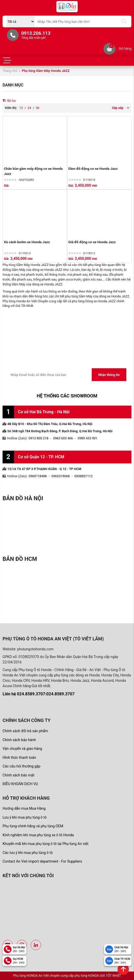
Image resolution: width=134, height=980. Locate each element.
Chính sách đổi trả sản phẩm (25, 731)
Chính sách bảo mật (18, 775)
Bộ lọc (9, 101)
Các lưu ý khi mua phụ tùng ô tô (28, 853)
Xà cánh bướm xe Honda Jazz (27, 242)
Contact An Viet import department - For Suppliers (42, 861)
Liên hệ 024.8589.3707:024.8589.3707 (39, 694)
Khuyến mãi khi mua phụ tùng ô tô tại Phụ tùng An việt (45, 844)
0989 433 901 (87, 438)
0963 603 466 (63, 438)
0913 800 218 (39, 438)
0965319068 (61, 476)
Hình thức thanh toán (19, 758)
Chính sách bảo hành (19, 740)
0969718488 (38, 476)
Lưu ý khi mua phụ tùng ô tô (25, 817)
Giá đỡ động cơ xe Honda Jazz (92, 242)
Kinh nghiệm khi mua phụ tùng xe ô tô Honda (38, 835)
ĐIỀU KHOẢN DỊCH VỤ (20, 784)
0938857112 (84, 476)
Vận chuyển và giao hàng (22, 749)
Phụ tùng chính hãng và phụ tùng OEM (33, 826)
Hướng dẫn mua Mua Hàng (24, 808)
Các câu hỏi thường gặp (22, 766)
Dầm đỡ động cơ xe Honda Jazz (93, 169)
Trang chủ (10, 71)
